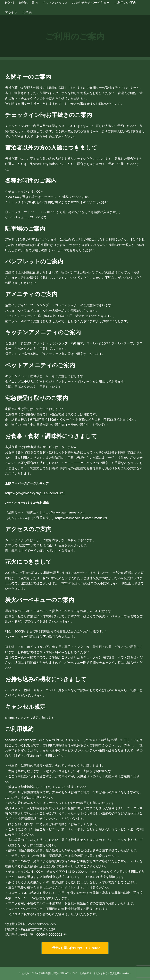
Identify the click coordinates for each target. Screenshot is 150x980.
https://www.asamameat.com (64, 512)
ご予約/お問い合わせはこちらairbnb (75, 948)
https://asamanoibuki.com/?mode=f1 (81, 518)
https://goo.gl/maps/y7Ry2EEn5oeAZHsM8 (35, 493)
